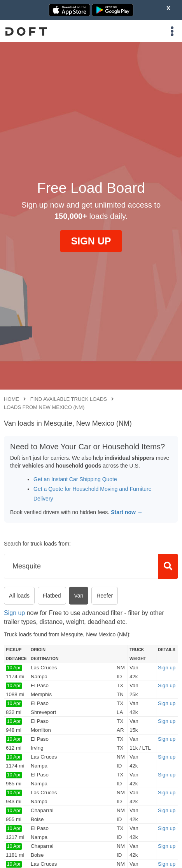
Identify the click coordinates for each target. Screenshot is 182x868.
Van (79, 596)
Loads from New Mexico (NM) (44, 407)
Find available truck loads (69, 399)
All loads (19, 596)
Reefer (105, 596)
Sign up (14, 613)
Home (11, 399)
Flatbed (52, 596)
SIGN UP (91, 241)
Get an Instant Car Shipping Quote (75, 479)
